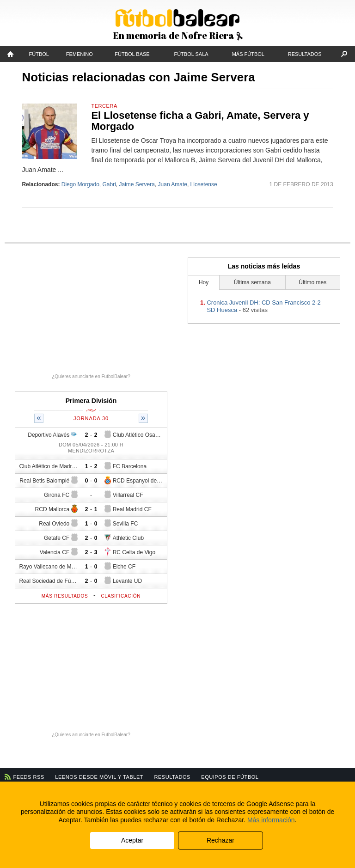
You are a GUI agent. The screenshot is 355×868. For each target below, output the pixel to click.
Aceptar (132, 840)
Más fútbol (248, 54)
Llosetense (204, 184)
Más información (271, 820)
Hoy (204, 282)
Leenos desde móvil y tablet (99, 777)
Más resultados (65, 596)
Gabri (109, 184)
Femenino (80, 54)
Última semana (252, 282)
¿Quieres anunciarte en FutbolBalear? (91, 376)
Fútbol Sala (191, 54)
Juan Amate (173, 184)
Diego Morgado (80, 184)
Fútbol (39, 54)
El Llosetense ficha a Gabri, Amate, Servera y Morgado (200, 121)
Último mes (312, 282)
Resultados (305, 54)
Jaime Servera (137, 184)
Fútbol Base (132, 54)
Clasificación (121, 596)
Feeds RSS (29, 777)
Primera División (91, 401)
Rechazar (220, 840)
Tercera (104, 106)
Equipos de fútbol (230, 777)
